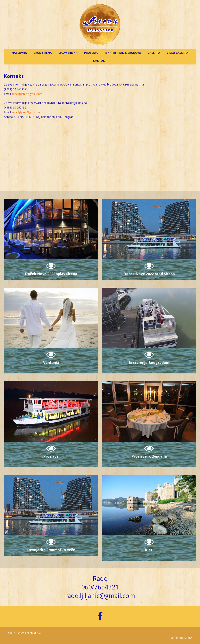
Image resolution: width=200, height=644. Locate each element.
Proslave (91, 53)
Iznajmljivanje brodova (123, 53)
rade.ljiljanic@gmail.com (27, 94)
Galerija (154, 53)
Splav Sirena (68, 53)
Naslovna (19, 53)
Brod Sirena (43, 53)
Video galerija (178, 53)
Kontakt (100, 60)
